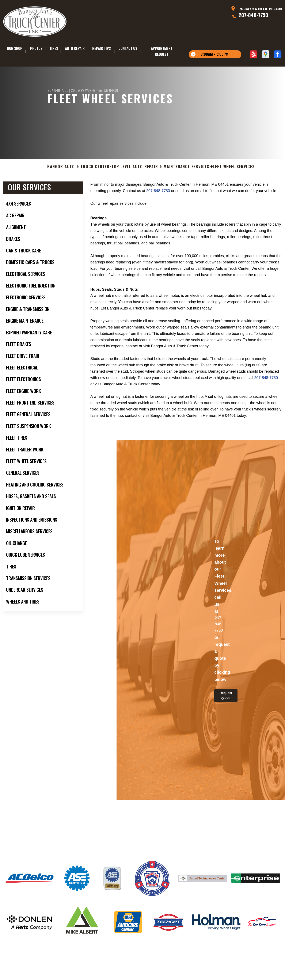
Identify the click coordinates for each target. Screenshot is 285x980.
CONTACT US (128, 48)
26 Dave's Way (81, 90)
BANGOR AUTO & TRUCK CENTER (78, 179)
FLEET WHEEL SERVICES (233, 179)
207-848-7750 (253, 15)
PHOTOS (36, 48)
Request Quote (226, 708)
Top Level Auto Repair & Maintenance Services (160, 179)
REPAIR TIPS (102, 48)
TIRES (54, 48)
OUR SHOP (15, 48)
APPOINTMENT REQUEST (162, 51)
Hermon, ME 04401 (105, 90)
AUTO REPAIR (75, 48)
